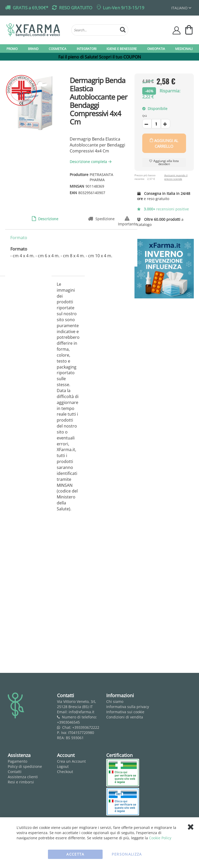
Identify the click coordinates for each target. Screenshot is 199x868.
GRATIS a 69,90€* (30, 8)
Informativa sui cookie (125, 712)
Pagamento (17, 761)
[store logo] (36, 30)
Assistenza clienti (23, 777)
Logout (63, 766)
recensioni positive (163, 209)
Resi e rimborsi (21, 782)
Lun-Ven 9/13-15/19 (124, 8)
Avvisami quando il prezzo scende (176, 177)
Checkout (65, 772)
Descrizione (48, 219)
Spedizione (104, 219)
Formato (19, 238)
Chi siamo (115, 701)
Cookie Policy (160, 838)
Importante (128, 219)
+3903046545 (68, 722)
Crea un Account (71, 761)
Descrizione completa (91, 162)
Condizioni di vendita (125, 717)
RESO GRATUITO (76, 8)
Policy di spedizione (25, 766)
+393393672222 (86, 727)
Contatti (15, 772)
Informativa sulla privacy (128, 707)
